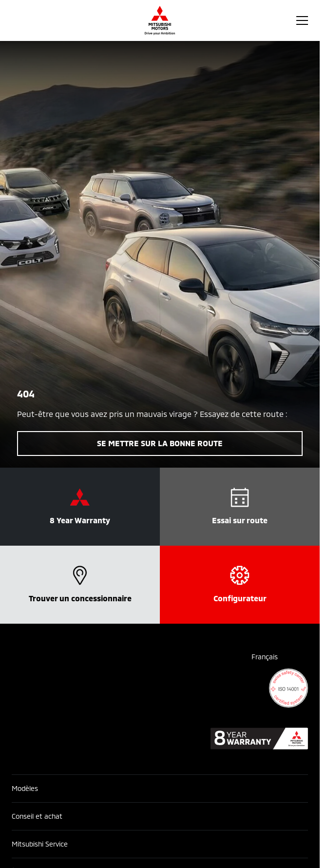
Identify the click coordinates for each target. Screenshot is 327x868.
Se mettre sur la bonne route (160, 443)
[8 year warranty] (259, 739)
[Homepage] (160, 20)
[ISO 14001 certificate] (289, 688)
